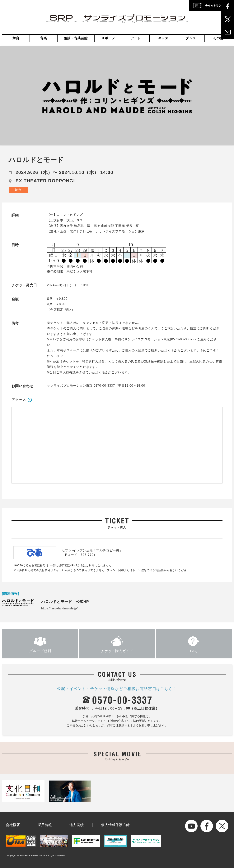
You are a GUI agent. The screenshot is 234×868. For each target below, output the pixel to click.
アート (136, 38)
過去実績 (77, 825)
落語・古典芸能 (76, 38)
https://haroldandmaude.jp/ (59, 608)
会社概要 (13, 825)
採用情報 (45, 825)
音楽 (43, 38)
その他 (218, 38)
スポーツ (108, 38)
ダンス (191, 38)
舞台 (16, 38)
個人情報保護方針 (115, 825)
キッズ (163, 38)
